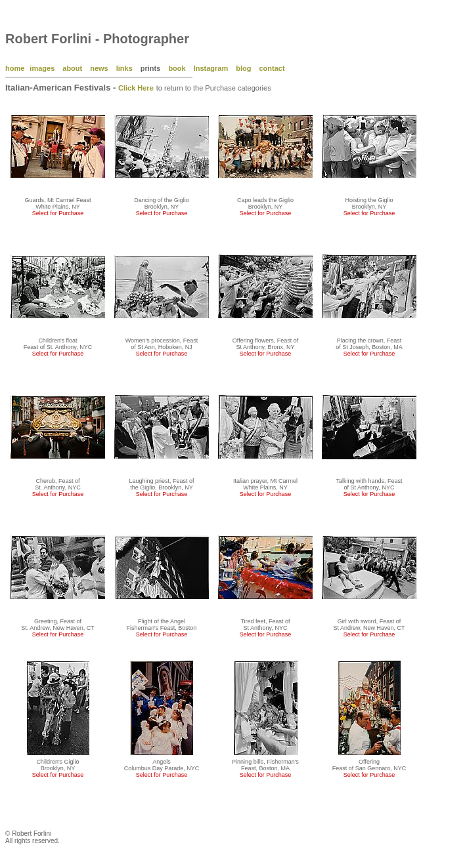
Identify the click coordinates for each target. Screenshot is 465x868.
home (15, 68)
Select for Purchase (58, 213)
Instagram (211, 68)
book (177, 68)
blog (243, 68)
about (72, 68)
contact (272, 68)
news (99, 68)
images (42, 68)
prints (151, 68)
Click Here (136, 88)
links (124, 68)
